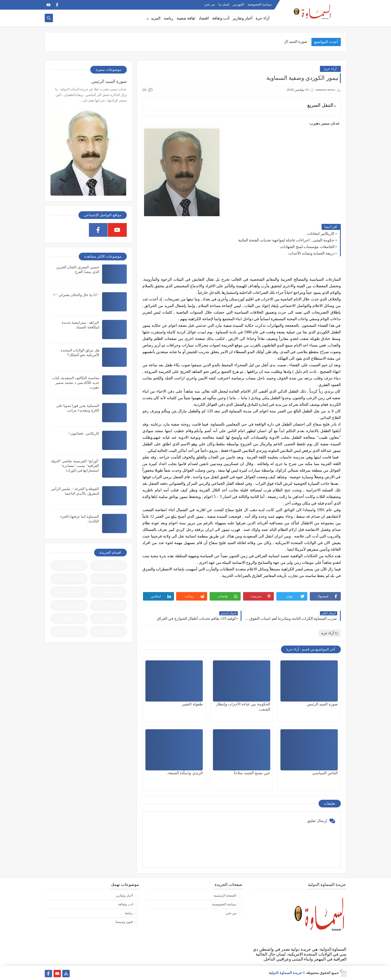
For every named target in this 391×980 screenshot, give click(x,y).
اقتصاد (204, 18)
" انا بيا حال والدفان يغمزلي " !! (76, 295)
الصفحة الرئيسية (225, 895)
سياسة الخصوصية (260, 4)
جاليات (108, 605)
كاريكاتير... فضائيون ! (84, 433)
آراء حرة (330, 69)
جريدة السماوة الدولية (285, 973)
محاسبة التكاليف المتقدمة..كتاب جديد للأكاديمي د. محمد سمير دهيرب (76, 383)
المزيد (156, 18)
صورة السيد (298, 42)
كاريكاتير (108, 631)
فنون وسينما (124, 922)
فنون (69, 618)
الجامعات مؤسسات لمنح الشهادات (307, 247)
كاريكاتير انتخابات (321, 234)
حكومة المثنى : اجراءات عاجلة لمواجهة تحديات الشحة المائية (286, 240)
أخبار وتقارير (243, 18)
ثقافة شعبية (186, 18)
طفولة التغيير (192, 704)
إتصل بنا (224, 4)
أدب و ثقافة (108, 579)
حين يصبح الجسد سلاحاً (252, 773)
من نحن (210, 4)
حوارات (69, 605)
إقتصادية (69, 579)
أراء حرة (263, 18)
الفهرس (238, 4)
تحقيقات (108, 592)
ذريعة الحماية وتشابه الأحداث (311, 253)
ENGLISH (69, 631)
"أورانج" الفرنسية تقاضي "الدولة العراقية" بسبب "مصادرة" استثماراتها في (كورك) (75, 466)
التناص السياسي (325, 773)
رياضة (169, 18)
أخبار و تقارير (69, 566)
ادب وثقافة (126, 904)
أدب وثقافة (221, 18)
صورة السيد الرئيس (322, 704)
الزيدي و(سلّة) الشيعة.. (184, 773)
